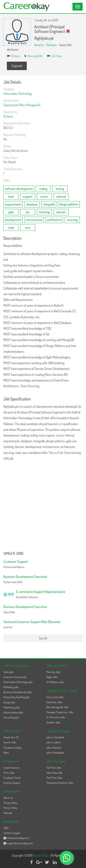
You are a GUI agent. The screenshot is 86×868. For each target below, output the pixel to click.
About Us (8, 798)
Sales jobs (9, 672)
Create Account (11, 768)
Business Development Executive (25, 577)
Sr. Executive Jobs (56, 717)
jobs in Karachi (54, 748)
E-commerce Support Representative (41, 592)
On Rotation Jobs (55, 682)
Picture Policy (10, 808)
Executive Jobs (54, 702)
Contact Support (12, 783)
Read (6, 753)
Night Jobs (52, 677)
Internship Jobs (54, 773)
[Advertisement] (43, 506)
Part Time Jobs (54, 778)
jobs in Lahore (54, 742)
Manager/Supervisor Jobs (60, 712)
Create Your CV (11, 737)
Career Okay (41, 855)
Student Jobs (53, 722)
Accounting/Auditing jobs (16, 697)
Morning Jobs (54, 672)
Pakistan (52, 45)
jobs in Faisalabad (55, 753)
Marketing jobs (11, 687)
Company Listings (13, 748)
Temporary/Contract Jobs (60, 783)
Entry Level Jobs (55, 697)
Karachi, (39, 45)
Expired (17, 66)
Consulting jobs (11, 717)
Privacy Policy (11, 803)
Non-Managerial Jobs (58, 707)
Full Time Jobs (54, 768)
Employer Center (12, 778)
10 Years (16, 56)
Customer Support (16, 562)
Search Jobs (10, 742)
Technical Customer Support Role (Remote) (32, 622)
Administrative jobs (13, 712)
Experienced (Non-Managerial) (22, 105)
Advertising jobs (12, 707)
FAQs (6, 828)
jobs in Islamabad (55, 737)
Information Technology (18, 93)
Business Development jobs (18, 692)
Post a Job (9, 773)
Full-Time (56, 56)
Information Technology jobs (18, 682)
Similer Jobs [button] (13, 554)
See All (43, 638)
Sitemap (8, 813)
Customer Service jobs (15, 677)
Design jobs (9, 702)
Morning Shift (35, 56)
